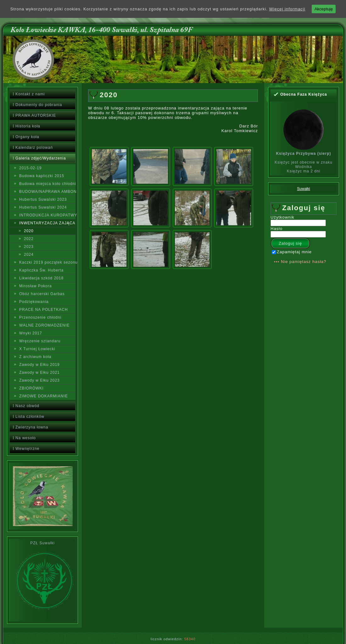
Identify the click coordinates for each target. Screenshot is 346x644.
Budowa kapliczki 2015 (42, 176)
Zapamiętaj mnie (292, 252)
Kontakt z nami (30, 94)
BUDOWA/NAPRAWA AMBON (47, 192)
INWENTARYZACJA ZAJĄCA (47, 223)
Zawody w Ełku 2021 (39, 372)
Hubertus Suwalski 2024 (43, 207)
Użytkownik (282, 217)
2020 (29, 231)
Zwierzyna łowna (32, 427)
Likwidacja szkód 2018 (41, 278)
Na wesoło (26, 438)
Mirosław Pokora (36, 286)
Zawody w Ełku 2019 (39, 365)
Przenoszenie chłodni (40, 317)
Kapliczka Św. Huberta (41, 270)
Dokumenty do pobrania (39, 105)
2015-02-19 (30, 168)
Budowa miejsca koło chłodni (47, 184)
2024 (29, 255)
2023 (29, 247)
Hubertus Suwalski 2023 (43, 199)
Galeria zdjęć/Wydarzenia (41, 158)
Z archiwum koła (35, 357)
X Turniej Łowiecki (37, 349)
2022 (29, 239)
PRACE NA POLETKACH (44, 310)
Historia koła (28, 126)
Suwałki (303, 189)
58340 (190, 639)
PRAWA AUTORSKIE (36, 115)
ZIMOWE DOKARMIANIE (44, 396)
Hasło (276, 229)
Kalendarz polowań (34, 148)
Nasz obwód (27, 406)
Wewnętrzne (27, 449)
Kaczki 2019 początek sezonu (47, 262)
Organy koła (27, 137)
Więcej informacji (287, 9)
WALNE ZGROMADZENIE (44, 325)
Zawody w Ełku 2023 (39, 380)
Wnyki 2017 (31, 333)
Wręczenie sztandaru (40, 341)
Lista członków (30, 417)
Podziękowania (34, 302)
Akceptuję (324, 9)
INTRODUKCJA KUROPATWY (47, 215)
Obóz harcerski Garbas (42, 294)
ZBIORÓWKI (31, 388)
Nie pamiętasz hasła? (304, 262)
